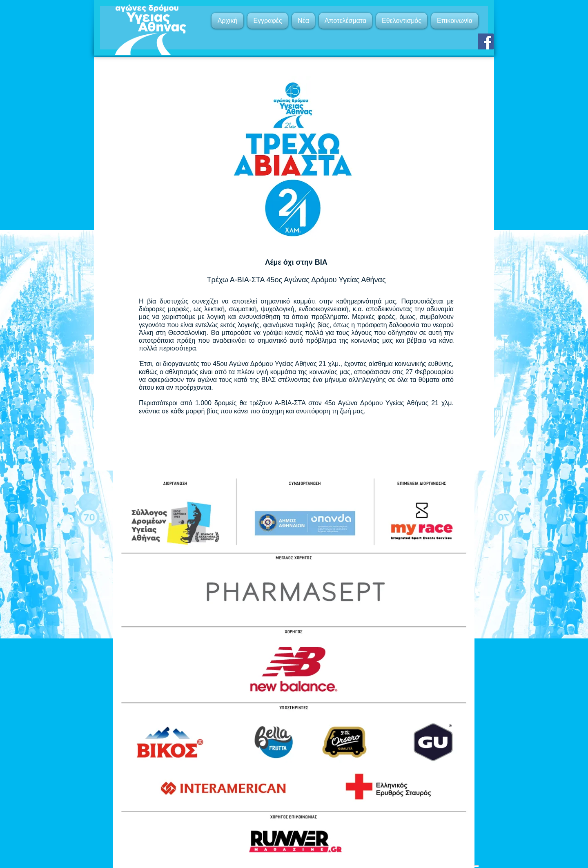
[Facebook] (486, 41)
